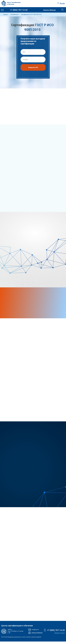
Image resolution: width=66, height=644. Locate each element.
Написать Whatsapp (49, 10)
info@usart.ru (35, 630)
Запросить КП (33, 68)
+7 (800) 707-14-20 (19, 10)
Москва (62, 3)
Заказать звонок (60, 633)
